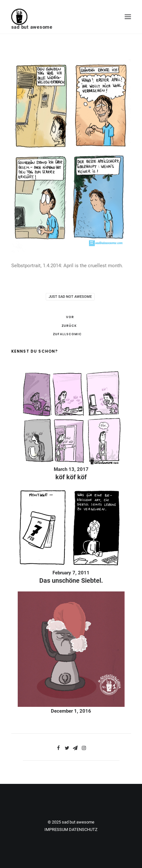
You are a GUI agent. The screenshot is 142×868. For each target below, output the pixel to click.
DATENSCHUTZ (83, 829)
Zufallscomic (67, 334)
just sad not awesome (70, 297)
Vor (70, 317)
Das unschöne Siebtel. (71, 580)
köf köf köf (71, 477)
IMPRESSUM (56, 829)
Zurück (69, 326)
